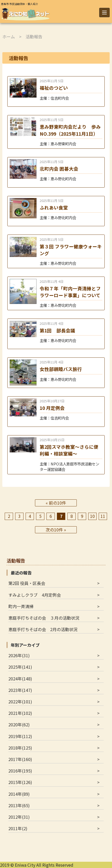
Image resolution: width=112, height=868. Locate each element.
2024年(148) (20, 679)
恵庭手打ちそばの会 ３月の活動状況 (44, 618)
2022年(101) (20, 702)
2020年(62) (19, 725)
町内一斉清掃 (21, 606)
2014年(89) (19, 794)
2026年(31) (19, 655)
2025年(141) (20, 667)
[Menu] (104, 13)
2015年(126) (20, 782)
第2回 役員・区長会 (27, 583)
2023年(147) (20, 690)
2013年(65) (19, 805)
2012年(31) (19, 817)
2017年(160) (20, 759)
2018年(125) (20, 748)
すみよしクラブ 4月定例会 (35, 595)
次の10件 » (56, 530)
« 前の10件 (56, 503)
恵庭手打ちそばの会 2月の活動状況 (43, 629)
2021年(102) (20, 713)
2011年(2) (18, 828)
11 (103, 516)
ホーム (9, 37)
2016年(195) (20, 771)
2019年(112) (20, 736)
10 (92, 516)
